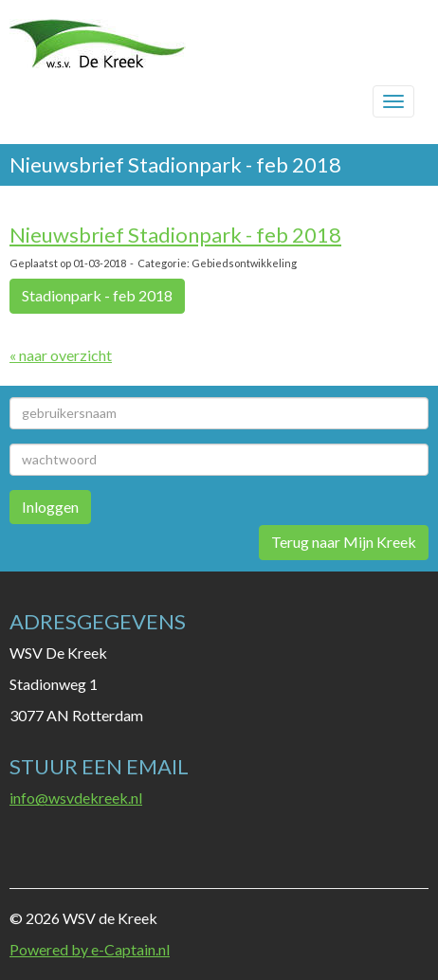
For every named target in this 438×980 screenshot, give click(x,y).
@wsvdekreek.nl (76, 798)
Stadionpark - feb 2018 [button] (97, 295)
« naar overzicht (61, 355)
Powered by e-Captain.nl (90, 949)
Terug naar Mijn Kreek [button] (344, 542)
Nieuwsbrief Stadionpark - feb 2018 (175, 235)
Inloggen (50, 507)
